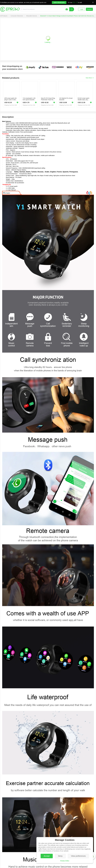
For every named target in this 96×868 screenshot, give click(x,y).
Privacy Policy (65, 861)
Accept (47, 856)
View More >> (90, 78)
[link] (4, 16)
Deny (60, 856)
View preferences (78, 856)
